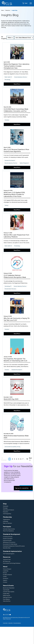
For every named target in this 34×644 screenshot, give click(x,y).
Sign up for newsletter (23, 488)
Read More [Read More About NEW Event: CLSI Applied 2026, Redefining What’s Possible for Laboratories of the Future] (17, 210)
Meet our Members (7, 523)
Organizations (6, 519)
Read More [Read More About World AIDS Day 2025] (17, 411)
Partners (5, 573)
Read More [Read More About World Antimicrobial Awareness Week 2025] (17, 451)
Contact (5, 582)
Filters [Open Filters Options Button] (10, 38)
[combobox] (24, 38)
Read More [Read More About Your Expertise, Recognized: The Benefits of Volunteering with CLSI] (17, 374)
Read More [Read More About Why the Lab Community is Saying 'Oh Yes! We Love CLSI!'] (17, 334)
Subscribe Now (7, 601)
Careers (5, 577)
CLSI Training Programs (9, 554)
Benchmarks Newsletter (9, 588)
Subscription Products (9, 510)
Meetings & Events (7, 597)
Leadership (6, 571)
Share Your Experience (8, 531)
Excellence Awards (7, 575)
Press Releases (6, 599)
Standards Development (12, 534)
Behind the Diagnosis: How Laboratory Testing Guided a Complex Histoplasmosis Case (17, 66)
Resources (8, 10)
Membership (7, 517)
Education (6, 512)
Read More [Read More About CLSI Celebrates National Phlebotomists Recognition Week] (17, 293)
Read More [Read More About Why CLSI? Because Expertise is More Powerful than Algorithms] (17, 167)
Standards (6, 506)
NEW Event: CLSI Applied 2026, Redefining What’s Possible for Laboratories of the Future (14, 194)
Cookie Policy (11, 623)
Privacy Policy (5, 623)
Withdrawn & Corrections (9, 542)
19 (27, 459)
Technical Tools (7, 559)
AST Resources (7, 561)
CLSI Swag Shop (7, 514)
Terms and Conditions (17, 623)
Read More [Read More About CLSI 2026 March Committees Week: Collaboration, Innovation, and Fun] (17, 124)
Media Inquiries (7, 595)
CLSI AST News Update (9, 592)
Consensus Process (8, 537)
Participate (7, 527)
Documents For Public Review (10, 544)
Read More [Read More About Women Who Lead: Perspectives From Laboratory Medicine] (17, 250)
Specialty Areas (7, 548)
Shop (5, 504)
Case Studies (6, 590)
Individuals (6, 521)
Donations (6, 578)
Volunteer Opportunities (9, 529)
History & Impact (7, 569)
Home (2, 10)
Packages (5, 508)
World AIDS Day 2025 (11, 399)
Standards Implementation (12, 551)
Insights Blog (6, 594)
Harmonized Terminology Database (12, 563)
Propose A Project (7, 540)
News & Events (8, 586)
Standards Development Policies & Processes (14, 546)
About (5, 567)
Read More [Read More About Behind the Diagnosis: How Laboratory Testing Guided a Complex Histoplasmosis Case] (17, 84)
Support (5, 580)
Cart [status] (26, 3)
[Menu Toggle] (31, 3)
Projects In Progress (8, 539)
